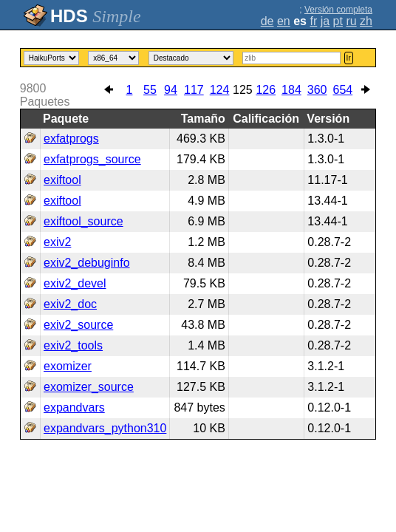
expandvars (74, 407)
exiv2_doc (70, 304)
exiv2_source (78, 325)
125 (243, 90)
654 (343, 90)
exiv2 (57, 242)
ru (351, 21)
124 (220, 90)
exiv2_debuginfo (87, 263)
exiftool (62, 180)
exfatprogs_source (92, 159)
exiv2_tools (73, 345)
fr (313, 21)
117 (194, 90)
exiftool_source (83, 221)
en (284, 21)
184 (291, 90)
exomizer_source (89, 387)
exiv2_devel (75, 283)
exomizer (68, 366)
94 (171, 90)
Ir (349, 58)
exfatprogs (71, 139)
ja (325, 21)
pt (338, 21)
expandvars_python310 (105, 428)
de (267, 21)
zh (366, 21)
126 (266, 90)
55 (150, 90)
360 (317, 90)
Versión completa (338, 10)
